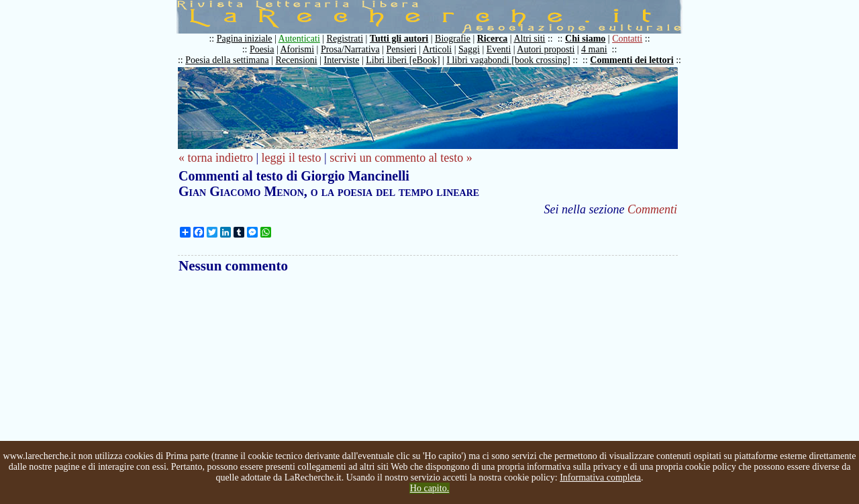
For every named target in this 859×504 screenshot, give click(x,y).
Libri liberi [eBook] (403, 60)
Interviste (342, 60)
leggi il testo (292, 158)
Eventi (499, 49)
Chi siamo (585, 39)
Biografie (453, 39)
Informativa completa (600, 477)
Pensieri (402, 49)
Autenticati (299, 39)
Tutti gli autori (399, 39)
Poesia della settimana (227, 60)
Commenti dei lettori (631, 60)
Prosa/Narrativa (350, 49)
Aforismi (298, 49)
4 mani (594, 49)
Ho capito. (429, 488)
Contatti (627, 39)
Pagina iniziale (245, 39)
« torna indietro (216, 158)
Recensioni (297, 60)
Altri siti (529, 39)
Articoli (438, 49)
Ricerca (493, 39)
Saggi (469, 49)
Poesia (262, 49)
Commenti (652, 209)
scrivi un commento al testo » (401, 158)
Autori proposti (546, 49)
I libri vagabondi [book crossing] (508, 60)
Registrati (345, 39)
